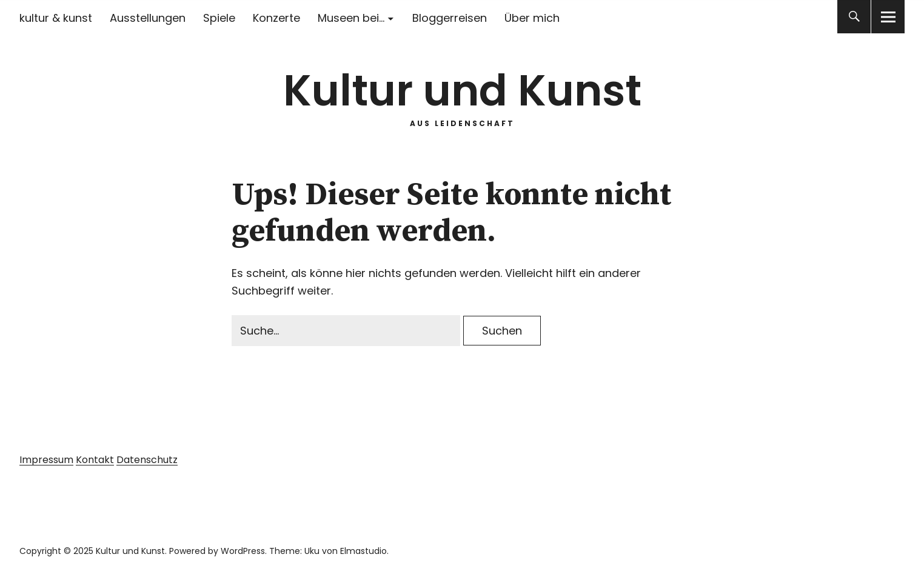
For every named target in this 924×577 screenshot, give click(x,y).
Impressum (46, 460)
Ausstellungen (148, 18)
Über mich (532, 18)
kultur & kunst (56, 18)
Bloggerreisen (450, 18)
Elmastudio (363, 551)
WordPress (243, 551)
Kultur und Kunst (462, 91)
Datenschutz (147, 460)
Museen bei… (351, 18)
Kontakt (95, 460)
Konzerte (276, 18)
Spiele (219, 18)
